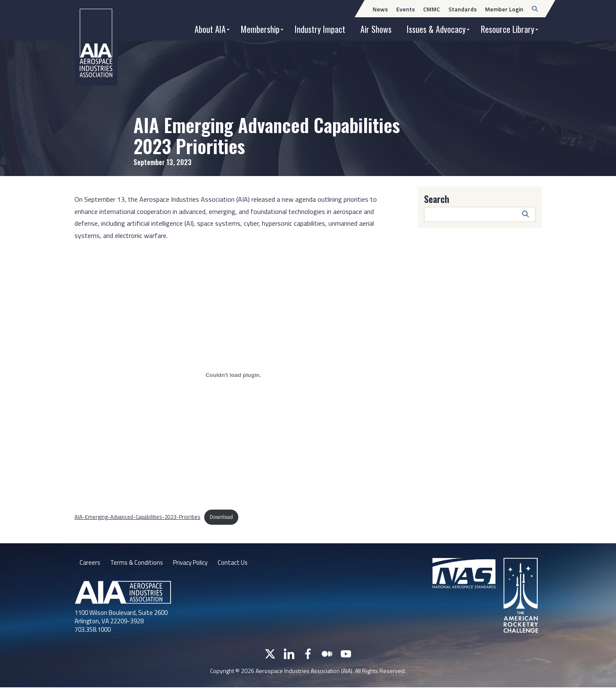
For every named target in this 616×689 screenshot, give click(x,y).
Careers (90, 563)
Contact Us (242, 563)
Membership (260, 29)
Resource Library (508, 29)
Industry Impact (320, 29)
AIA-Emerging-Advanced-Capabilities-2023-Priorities (137, 517)
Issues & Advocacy (436, 29)
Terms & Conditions (139, 563)
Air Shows (376, 29)
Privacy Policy (196, 563)
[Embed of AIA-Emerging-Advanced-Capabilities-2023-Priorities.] (233, 375)
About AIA (210, 29)
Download (221, 517)
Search (437, 199)
